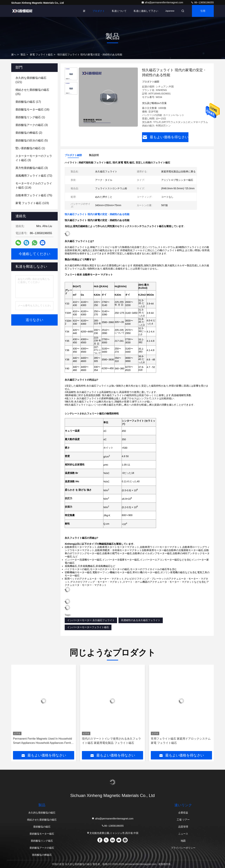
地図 (183, 841)
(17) (28, 102)
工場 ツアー (183, 820)
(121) (31, 80)
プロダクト (99, 11)
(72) (34, 176)
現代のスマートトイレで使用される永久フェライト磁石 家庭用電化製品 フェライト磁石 (111, 741)
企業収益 (183, 813)
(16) (32, 109)
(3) (32, 125)
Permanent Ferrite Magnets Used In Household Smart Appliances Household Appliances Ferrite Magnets (43, 741)
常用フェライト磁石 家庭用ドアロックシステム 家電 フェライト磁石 (181, 741)
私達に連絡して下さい (146, 11)
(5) (32, 140)
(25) (32, 92)
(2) (29, 133)
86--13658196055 (202, 2)
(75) (34, 195)
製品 (23, 55)
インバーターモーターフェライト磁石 (88, 627)
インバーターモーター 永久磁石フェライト (91, 620)
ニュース (183, 834)
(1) (30, 117)
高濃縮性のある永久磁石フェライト (141, 620)
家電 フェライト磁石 (41, 55)
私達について (119, 11)
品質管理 (183, 827)
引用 (203, 11)
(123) (32, 203)
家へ (14, 55)
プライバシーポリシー (183, 848)
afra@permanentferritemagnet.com (163, 2)
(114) (34, 185)
